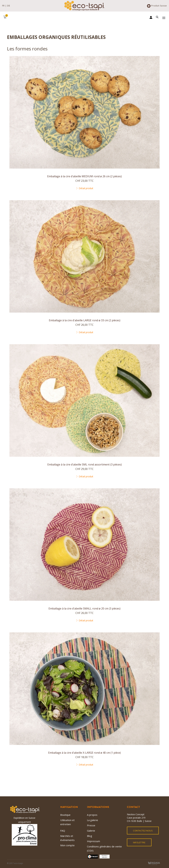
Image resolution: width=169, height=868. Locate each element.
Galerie (91, 831)
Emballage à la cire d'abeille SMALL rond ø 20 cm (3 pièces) (84, 608)
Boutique (65, 815)
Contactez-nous (143, 831)
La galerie (93, 820)
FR (3, 6)
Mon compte (67, 845)
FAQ (63, 831)
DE (9, 6)
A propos (92, 815)
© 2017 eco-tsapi (15, 863)
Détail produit (84, 188)
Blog (90, 836)
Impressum (93, 841)
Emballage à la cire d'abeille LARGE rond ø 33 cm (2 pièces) (85, 320)
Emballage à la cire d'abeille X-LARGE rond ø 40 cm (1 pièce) (84, 753)
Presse (91, 825)
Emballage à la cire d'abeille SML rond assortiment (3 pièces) (85, 464)
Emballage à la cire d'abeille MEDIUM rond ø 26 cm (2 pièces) (84, 176)
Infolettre (139, 842)
